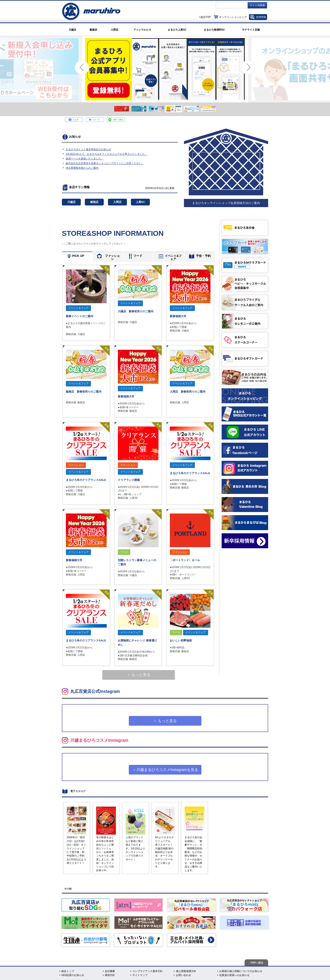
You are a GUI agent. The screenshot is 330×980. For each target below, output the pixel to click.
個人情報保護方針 (186, 971)
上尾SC (140, 202)
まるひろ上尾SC (177, 30)
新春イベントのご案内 (80, 316)
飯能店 (93, 30)
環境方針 (110, 975)
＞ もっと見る (139, 675)
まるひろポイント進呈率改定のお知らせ (88, 149)
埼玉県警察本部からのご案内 (82, 168)
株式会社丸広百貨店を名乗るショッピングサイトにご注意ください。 (105, 163)
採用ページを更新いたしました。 (85, 159)
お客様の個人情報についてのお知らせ (241, 971)
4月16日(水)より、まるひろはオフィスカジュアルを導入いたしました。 (106, 154)
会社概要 (110, 971)
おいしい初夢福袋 (181, 640)
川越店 (72, 30)
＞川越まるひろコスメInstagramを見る (165, 770)
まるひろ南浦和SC (214, 30)
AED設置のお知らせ (73, 975)
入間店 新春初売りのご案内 (188, 392)
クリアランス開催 (129, 480)
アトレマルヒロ (142, 30)
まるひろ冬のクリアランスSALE (86, 480)
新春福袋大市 (178, 316)
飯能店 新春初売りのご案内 (84, 392)
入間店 (114, 30)
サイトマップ (140, 975)
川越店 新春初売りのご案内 (136, 311)
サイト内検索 (257, 5)
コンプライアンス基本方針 (148, 971)
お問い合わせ (184, 975)
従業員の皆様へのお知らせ (234, 975)
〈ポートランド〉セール (185, 560)
